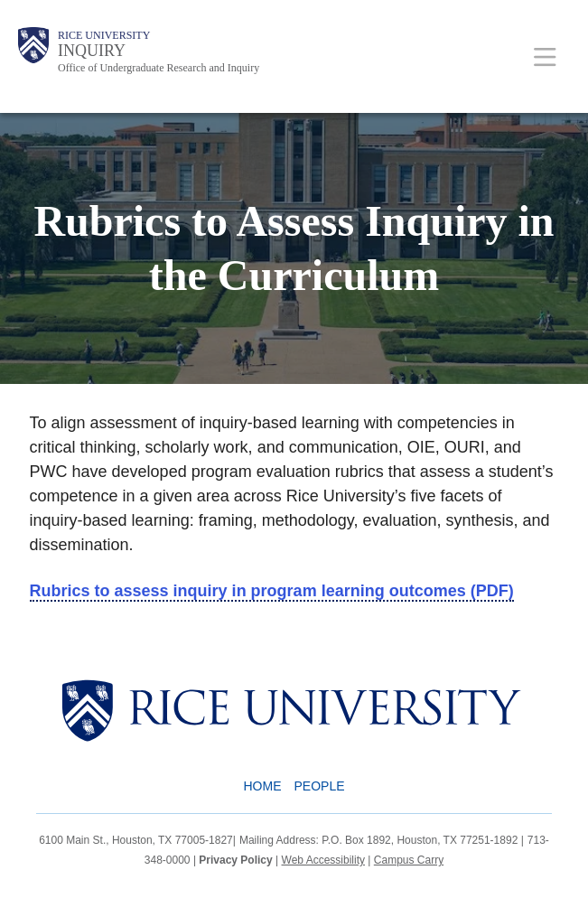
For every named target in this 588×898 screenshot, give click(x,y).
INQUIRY (92, 51)
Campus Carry (409, 860)
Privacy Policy (235, 860)
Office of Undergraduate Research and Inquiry (159, 68)
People (319, 786)
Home (262, 786)
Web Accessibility (323, 860)
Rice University (104, 35)
